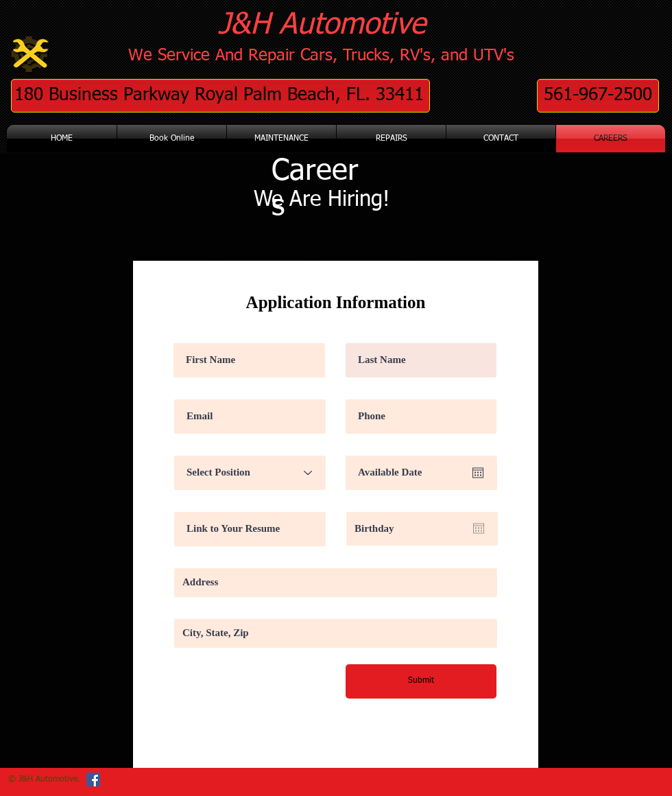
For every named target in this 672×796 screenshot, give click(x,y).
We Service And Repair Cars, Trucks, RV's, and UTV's (321, 56)
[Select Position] (250, 473)
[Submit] (421, 681)
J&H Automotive (322, 25)
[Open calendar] (478, 473)
